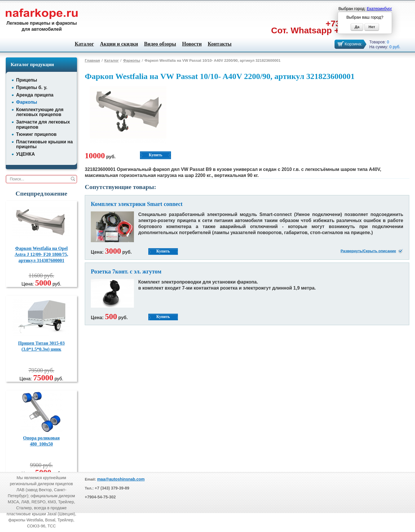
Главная (92, 60)
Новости (192, 44)
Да (357, 27)
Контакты (220, 44)
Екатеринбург (379, 9)
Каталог (84, 44)
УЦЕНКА (25, 154)
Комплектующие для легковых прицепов (40, 112)
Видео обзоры (160, 44)
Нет (372, 27)
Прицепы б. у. (32, 87)
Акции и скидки (119, 44)
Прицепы (27, 80)
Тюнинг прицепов (36, 134)
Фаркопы (27, 102)
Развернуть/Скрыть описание (368, 251)
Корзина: (353, 44)
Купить (155, 155)
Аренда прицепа (35, 95)
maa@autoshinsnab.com (121, 479)
